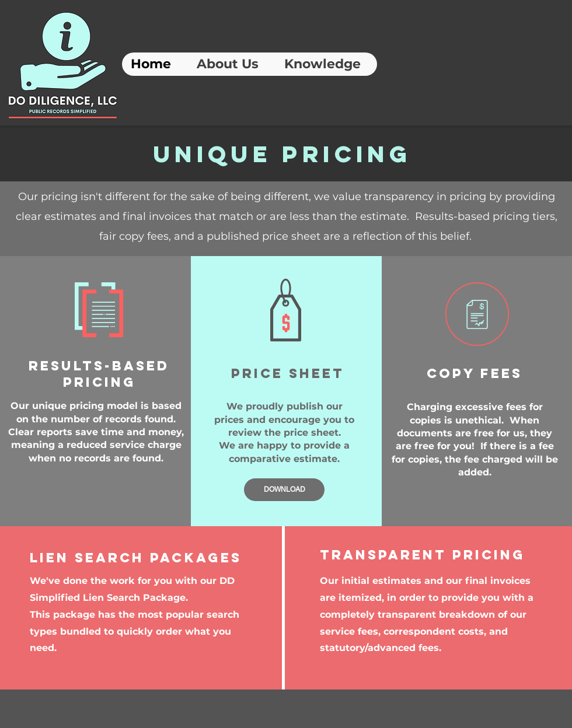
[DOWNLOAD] (284, 490)
